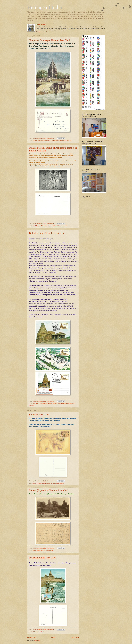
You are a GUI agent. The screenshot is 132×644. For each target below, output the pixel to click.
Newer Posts (32, 637)
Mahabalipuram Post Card (42, 558)
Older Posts (75, 637)
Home (53, 637)
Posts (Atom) (37, 641)
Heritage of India (45, 7)
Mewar (34, 550)
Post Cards (44, 632)
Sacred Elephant (60, 483)
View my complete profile (42, 32)
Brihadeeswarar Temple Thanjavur (66, 403)
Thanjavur (31, 405)
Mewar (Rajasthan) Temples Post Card (49, 490)
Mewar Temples (49, 550)
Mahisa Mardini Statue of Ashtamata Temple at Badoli (54, 226)
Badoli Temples (36, 226)
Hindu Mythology (42, 483)
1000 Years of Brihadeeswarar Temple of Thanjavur (45, 403)
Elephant (35, 483)
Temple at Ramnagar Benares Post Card (62, 141)
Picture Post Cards (47, 141)
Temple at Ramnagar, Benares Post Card (49, 40)
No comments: (51, 138)
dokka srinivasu (41, 25)
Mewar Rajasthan (41, 550)
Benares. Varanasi (37, 141)
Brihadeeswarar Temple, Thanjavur (47, 233)
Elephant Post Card (39, 414)
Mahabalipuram (37, 632)
